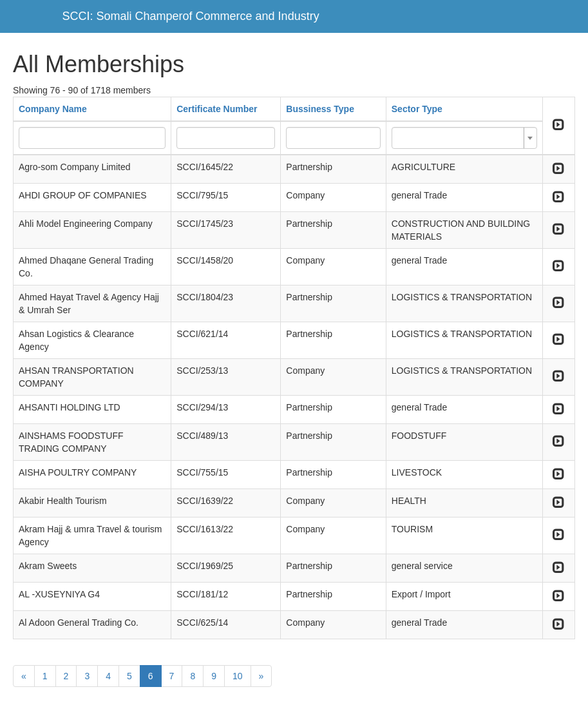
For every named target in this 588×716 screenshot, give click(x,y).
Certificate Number (217, 109)
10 (238, 676)
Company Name (53, 109)
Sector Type (417, 109)
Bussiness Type (320, 109)
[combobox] (464, 138)
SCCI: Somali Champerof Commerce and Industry (191, 16)
